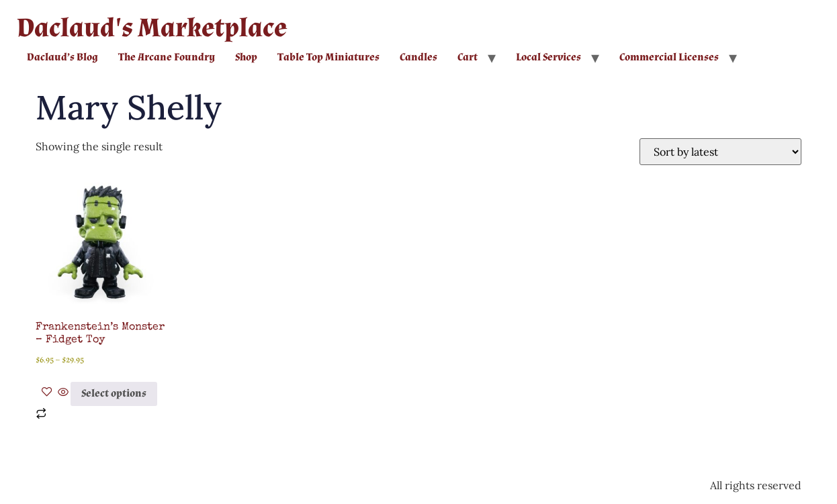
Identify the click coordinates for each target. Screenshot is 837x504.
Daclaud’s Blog (62, 57)
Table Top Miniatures (328, 57)
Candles (419, 57)
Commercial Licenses (669, 57)
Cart (468, 57)
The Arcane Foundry (167, 57)
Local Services (548, 57)
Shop (246, 57)
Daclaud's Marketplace (152, 28)
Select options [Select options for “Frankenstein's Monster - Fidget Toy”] (114, 394)
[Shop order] (720, 152)
